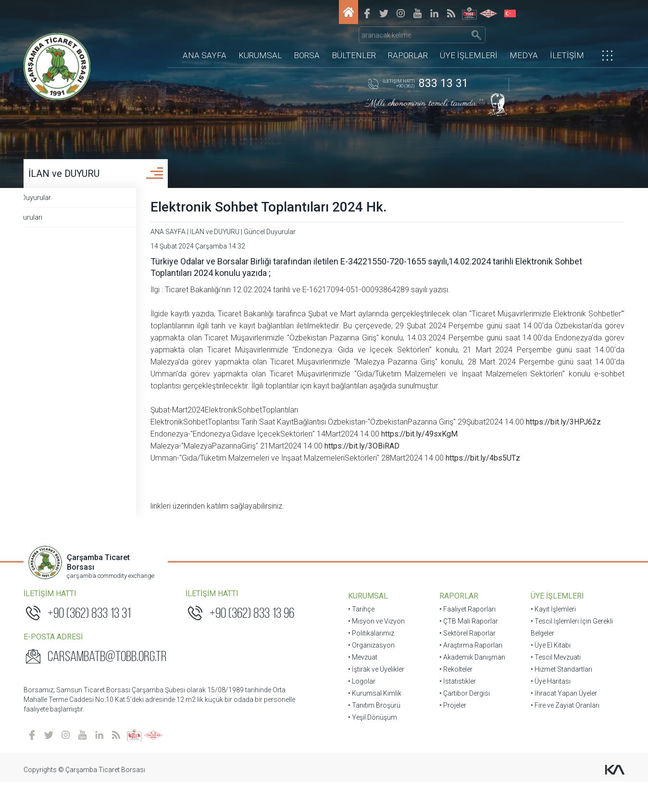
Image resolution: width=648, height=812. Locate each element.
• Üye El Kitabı (547, 674)
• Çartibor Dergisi (463, 722)
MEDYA (524, 41)
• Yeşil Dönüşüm (373, 746)
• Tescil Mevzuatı (552, 686)
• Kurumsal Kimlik (375, 722)
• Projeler (451, 734)
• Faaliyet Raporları (466, 637)
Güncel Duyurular (61, 202)
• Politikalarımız (371, 662)
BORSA (307, 41)
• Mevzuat (363, 686)
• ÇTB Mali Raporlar (467, 650)
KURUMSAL (260, 41)
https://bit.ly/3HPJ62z (225, 450)
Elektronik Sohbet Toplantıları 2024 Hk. (305, 211)
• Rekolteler (454, 698)
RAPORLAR (408, 41)
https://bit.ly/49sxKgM (455, 462)
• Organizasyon (371, 674)
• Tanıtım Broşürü (374, 734)
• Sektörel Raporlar (466, 662)
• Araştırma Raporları (469, 674)
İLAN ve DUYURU (69, 178)
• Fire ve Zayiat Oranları (561, 734)
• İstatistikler (456, 710)
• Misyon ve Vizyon (376, 650)
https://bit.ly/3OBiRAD (399, 474)
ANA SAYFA (205, 41)
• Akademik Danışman (470, 686)
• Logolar (362, 710)
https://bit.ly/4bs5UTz (521, 486)
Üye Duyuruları (56, 222)
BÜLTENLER (354, 41)
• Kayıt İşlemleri (549, 637)
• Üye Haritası (547, 710)
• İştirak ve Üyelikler (376, 698)
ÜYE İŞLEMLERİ (469, 41)
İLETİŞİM (567, 41)
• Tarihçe (361, 637)
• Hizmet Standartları (558, 698)
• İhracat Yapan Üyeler (560, 722)
